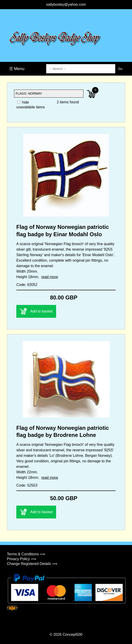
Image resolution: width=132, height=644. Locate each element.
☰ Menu (17, 69)
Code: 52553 (27, 485)
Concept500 (72, 634)
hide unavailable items (31, 105)
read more (50, 277)
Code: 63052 (27, 285)
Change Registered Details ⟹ (32, 564)
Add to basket (36, 311)
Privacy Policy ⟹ (22, 559)
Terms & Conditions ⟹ (26, 554)
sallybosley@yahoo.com (66, 4)
